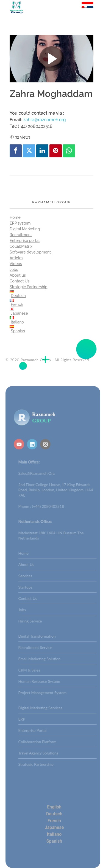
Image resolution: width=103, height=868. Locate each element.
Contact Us (20, 281)
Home (15, 217)
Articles (16, 258)
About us (18, 275)
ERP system (20, 223)
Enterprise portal (25, 241)
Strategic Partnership (29, 287)
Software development (30, 252)
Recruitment (21, 235)
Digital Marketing (25, 229)
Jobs (14, 269)
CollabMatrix (21, 246)
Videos (16, 264)
